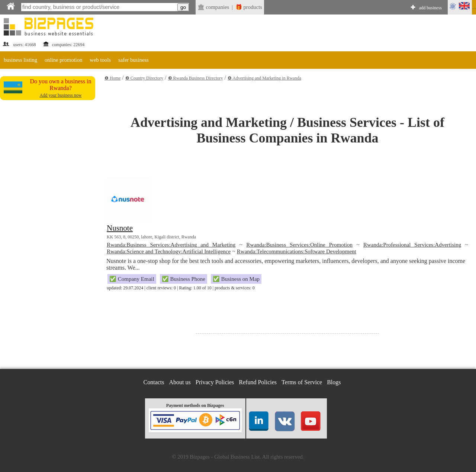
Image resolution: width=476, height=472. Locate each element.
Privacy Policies (215, 382)
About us (180, 382)
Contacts (154, 382)
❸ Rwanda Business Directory (196, 78)
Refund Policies (258, 382)
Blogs (334, 382)
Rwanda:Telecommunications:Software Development (297, 251)
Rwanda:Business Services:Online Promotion (299, 245)
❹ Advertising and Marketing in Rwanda (264, 78)
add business (430, 8)
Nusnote (120, 228)
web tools (100, 60)
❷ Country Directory (144, 78)
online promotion (63, 60)
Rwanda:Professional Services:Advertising (412, 245)
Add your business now (61, 95)
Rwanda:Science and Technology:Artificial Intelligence (169, 251)
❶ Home (112, 78)
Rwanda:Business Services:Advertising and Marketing (171, 245)
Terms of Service (302, 382)
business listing (20, 60)
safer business (134, 60)
